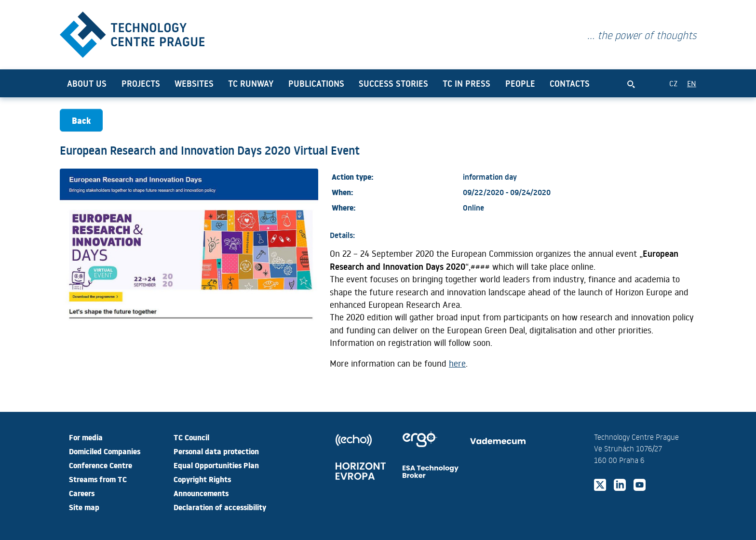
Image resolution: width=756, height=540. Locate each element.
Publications (316, 83)
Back (81, 120)
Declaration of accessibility (220, 507)
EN (692, 83)
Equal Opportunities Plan (216, 465)
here (457, 363)
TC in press (466, 83)
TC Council (191, 437)
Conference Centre (101, 465)
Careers (82, 493)
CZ (673, 83)
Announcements (201, 493)
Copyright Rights (202, 479)
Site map (84, 507)
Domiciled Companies (105, 451)
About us (87, 83)
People (520, 83)
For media (86, 437)
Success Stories (393, 83)
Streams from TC (98, 479)
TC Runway (251, 83)
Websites (194, 83)
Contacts (570, 83)
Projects (141, 83)
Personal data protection (216, 451)
